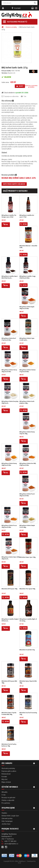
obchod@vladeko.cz (11, 844)
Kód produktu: (6, 71)
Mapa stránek (6, 782)
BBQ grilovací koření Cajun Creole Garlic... (27, 339)
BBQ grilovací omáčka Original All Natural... (10, 620)
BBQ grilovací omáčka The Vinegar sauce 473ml (9, 216)
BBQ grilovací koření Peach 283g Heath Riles (27, 495)
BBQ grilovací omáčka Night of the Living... (28, 620)
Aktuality (4, 792)
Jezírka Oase (6, 824)
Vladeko (4, 813)
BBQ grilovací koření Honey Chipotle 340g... (27, 433)
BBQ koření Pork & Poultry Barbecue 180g (9, 745)
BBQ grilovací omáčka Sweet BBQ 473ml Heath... (10, 277)
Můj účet (4, 779)
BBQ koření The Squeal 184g (27, 589)
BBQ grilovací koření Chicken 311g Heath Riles (28, 371)
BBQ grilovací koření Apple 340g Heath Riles (27, 308)
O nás (4, 795)
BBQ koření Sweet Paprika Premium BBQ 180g (9, 714)
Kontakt (17, 8)
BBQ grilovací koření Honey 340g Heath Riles (9, 464)
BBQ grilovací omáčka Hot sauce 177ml (27, 216)
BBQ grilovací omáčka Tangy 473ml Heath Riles (27, 277)
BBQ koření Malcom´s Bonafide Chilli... (28, 247)
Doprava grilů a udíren (9, 771)
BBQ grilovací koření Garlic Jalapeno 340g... (27, 402)
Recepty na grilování (8, 798)
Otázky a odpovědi (8, 800)
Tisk (25, 96)
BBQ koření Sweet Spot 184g (27, 557)
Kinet (19, 863)
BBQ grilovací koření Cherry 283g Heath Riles (9, 371)
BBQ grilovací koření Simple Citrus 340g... (27, 526)
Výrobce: (5, 73)
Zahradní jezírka (7, 818)
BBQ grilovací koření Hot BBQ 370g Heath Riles (28, 464)
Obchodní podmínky (8, 768)
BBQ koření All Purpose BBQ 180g (9, 682)
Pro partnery (6, 803)
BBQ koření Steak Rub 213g (27, 650)
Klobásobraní (6, 774)
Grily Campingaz (7, 821)
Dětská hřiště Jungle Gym (10, 816)
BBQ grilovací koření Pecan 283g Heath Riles (9, 526)
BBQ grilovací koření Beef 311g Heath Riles (9, 339)
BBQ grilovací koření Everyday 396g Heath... (10, 402)
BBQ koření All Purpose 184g (9, 589)
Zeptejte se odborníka (11, 96)
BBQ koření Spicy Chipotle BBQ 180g (28, 682)
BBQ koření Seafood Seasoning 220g (28, 714)
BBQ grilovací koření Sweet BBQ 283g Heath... (11, 558)
